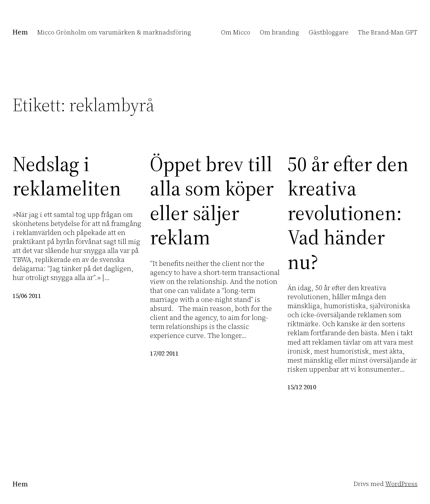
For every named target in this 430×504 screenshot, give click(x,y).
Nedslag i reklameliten (67, 176)
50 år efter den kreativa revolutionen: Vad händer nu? (348, 213)
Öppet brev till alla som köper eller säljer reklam (212, 201)
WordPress (401, 484)
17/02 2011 (164, 353)
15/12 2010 (302, 387)
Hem (20, 32)
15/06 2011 (27, 296)
